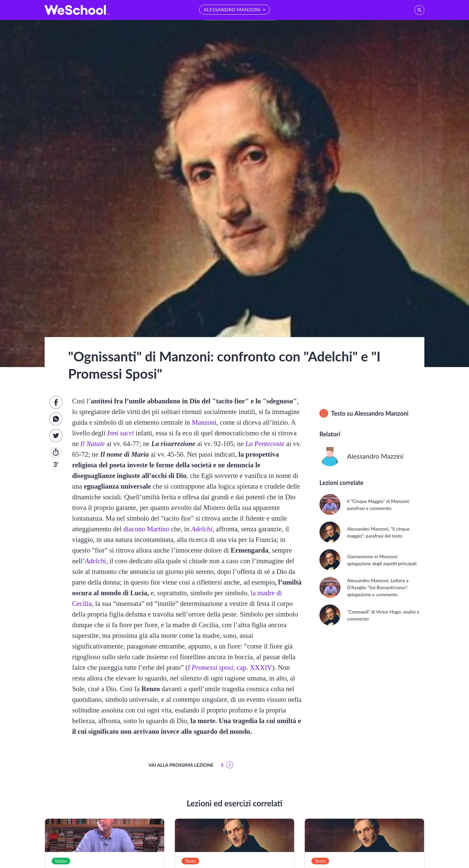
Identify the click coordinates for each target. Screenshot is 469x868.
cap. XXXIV (230, 667)
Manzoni (204, 422)
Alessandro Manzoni (381, 413)
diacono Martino (146, 529)
